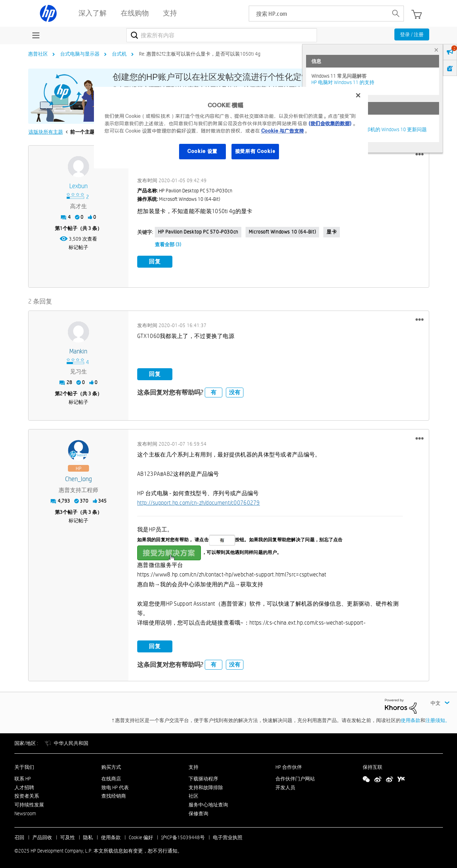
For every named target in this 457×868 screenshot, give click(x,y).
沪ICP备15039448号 (183, 837)
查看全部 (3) (168, 244)
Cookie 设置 (202, 151)
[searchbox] (319, 14)
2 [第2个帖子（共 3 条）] (61, 393)
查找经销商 (114, 796)
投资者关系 (27, 796)
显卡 (332, 232)
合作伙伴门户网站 (295, 778)
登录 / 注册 (412, 34)
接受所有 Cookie (255, 151)
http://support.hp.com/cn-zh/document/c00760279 (199, 502)
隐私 (88, 837)
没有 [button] (235, 392)
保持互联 (373, 766)
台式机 (119, 54)
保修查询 (198, 813)
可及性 (68, 837)
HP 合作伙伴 (289, 766)
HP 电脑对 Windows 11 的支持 (343, 82)
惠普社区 (38, 54)
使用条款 (411, 720)
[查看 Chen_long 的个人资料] (79, 478)
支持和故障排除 (206, 787)
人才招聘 (24, 787)
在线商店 (111, 778)
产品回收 (42, 837)
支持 (193, 766)
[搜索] (222, 35)
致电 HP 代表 (115, 787)
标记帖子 (78, 247)
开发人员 (285, 787)
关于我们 (24, 766)
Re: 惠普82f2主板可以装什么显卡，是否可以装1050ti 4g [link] (200, 54)
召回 (19, 837)
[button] (420, 154)
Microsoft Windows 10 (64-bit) (282, 232)
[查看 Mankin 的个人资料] (79, 351)
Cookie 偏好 (141, 837)
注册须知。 (438, 720)
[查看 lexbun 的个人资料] (79, 186)
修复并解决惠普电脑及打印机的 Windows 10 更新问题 (369, 129)
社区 (193, 796)
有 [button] (214, 392)
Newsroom (25, 813)
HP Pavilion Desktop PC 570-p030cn (198, 232)
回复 (155, 261)
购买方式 (111, 766)
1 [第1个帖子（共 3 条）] (61, 228)
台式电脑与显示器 (80, 54)
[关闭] (358, 95)
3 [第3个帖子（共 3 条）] (61, 512)
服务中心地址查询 (208, 804)
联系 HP (23, 778)
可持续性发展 (29, 804)
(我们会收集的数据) (330, 123)
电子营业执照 (228, 837)
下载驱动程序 (203, 778)
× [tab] (436, 50)
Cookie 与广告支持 (283, 131)
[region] (231, 128)
